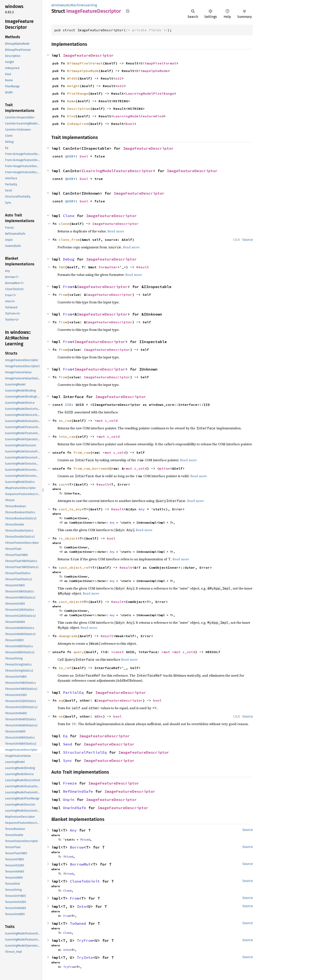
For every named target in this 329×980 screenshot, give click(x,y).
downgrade (68, 636)
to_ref (65, 668)
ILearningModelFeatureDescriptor (117, 171)
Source (248, 240)
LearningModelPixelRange (150, 93)
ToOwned (78, 923)
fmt (62, 267)
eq (61, 700)
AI (68, 5)
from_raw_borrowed (91, 468)
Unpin (69, 800)
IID (68, 405)
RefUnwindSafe (78, 791)
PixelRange (78, 93)
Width (72, 78)
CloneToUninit (85, 881)
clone (64, 224)
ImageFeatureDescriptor (88, 55)
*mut (100, 421)
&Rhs (99, 716)
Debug (69, 259)
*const (119, 652)
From (68, 287)
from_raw (82, 452)
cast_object (70, 602)
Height (73, 86)
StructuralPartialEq (85, 752)
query (79, 652)
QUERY (70, 156)
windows (58, 5)
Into (81, 906)
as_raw (65, 421)
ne (61, 716)
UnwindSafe (74, 808)
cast (63, 484)
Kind (71, 116)
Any (142, 509)
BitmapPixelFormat (85, 63)
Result (143, 267)
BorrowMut (80, 864)
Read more (116, 231)
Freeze (70, 783)
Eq (65, 736)
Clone (69, 216)
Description (79, 109)
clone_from (69, 240)
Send (68, 744)
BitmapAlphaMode (83, 71)
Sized (86, 840)
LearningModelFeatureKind (138, 116)
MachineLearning (84, 5)
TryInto (85, 957)
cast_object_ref (74, 567)
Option (164, 468)
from (63, 295)
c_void (111, 421)
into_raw (67, 436)
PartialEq (73, 692)
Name (71, 101)
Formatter (108, 267)
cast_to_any (70, 509)
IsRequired (78, 124)
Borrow (77, 847)
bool (130, 124)
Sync (68, 761)
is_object (68, 538)
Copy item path (128, 11)
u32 (119, 78)
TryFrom (85, 940)
